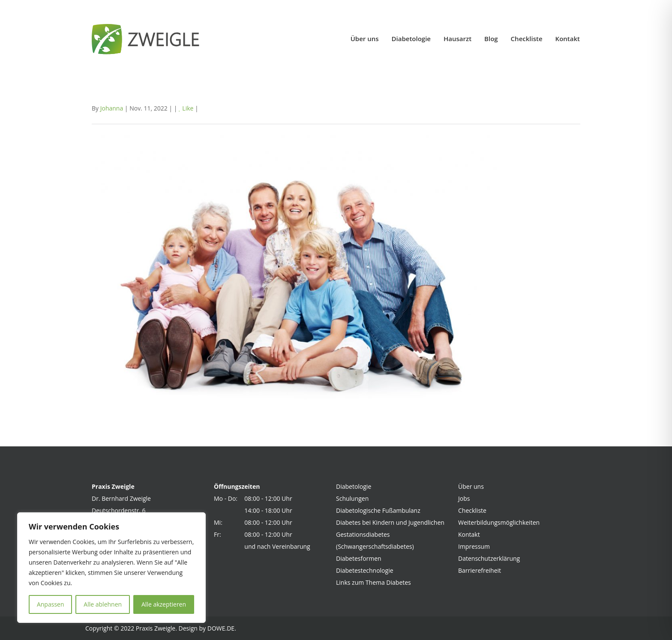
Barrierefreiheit (480, 570)
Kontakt (568, 39)
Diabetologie (411, 39)
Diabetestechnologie (365, 570)
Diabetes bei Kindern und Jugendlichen (390, 522)
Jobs (464, 498)
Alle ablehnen (103, 604)
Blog (491, 39)
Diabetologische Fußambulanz (378, 510)
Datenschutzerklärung (489, 558)
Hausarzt (457, 39)
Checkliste (527, 39)
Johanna (112, 108)
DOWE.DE (221, 628)
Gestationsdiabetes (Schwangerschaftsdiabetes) (375, 540)
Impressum (474, 546)
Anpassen (51, 604)
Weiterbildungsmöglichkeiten (499, 522)
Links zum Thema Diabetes (373, 582)
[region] (111, 568)
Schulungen (352, 498)
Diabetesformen (359, 558)
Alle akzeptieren (164, 604)
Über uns (365, 39)
